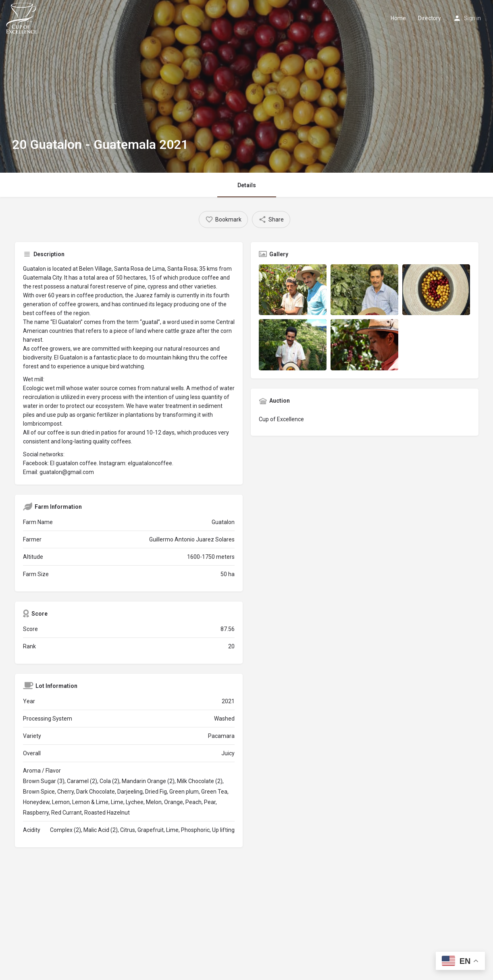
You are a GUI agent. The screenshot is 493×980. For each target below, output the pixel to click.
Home (398, 18)
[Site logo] (23, 17)
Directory (430, 18)
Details (247, 185)
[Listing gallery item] (293, 290)
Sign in (472, 18)
